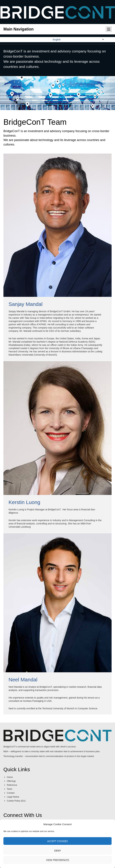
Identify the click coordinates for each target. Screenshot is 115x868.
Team (10, 789)
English (57, 40)
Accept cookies (57, 841)
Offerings (11, 781)
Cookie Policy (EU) (16, 801)
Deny (57, 851)
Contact (11, 793)
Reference (12, 785)
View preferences (58, 860)
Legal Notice (13, 797)
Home (10, 777)
